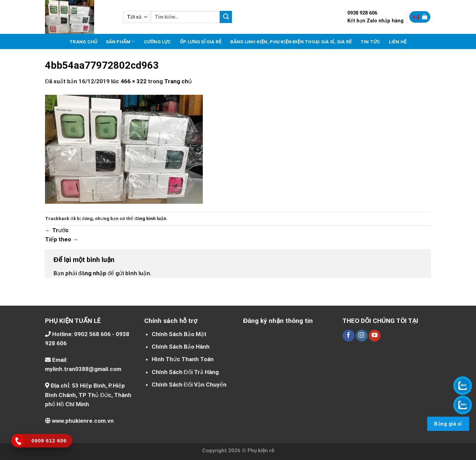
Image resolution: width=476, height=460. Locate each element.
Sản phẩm (120, 41)
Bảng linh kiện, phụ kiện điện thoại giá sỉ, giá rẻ (291, 42)
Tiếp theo (62, 239)
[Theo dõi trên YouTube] (375, 336)
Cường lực (158, 42)
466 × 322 (134, 81)
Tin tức (370, 42)
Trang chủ (83, 42)
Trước (57, 230)
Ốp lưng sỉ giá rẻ (201, 42)
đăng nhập (92, 273)
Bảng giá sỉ (448, 424)
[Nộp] (226, 17)
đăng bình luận (150, 218)
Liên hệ (398, 42)
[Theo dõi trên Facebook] (349, 336)
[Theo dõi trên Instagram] (362, 336)
